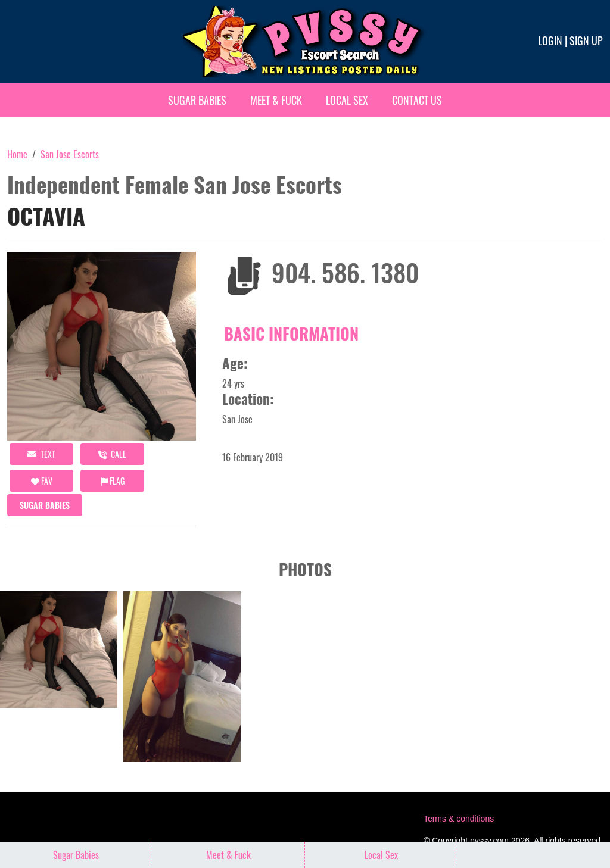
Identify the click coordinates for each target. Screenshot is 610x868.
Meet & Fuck (276, 100)
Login (550, 40)
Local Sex (347, 100)
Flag (113, 481)
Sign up (586, 40)
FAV (42, 481)
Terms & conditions (459, 819)
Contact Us (417, 100)
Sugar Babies (197, 100)
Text (41, 454)
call (112, 454)
